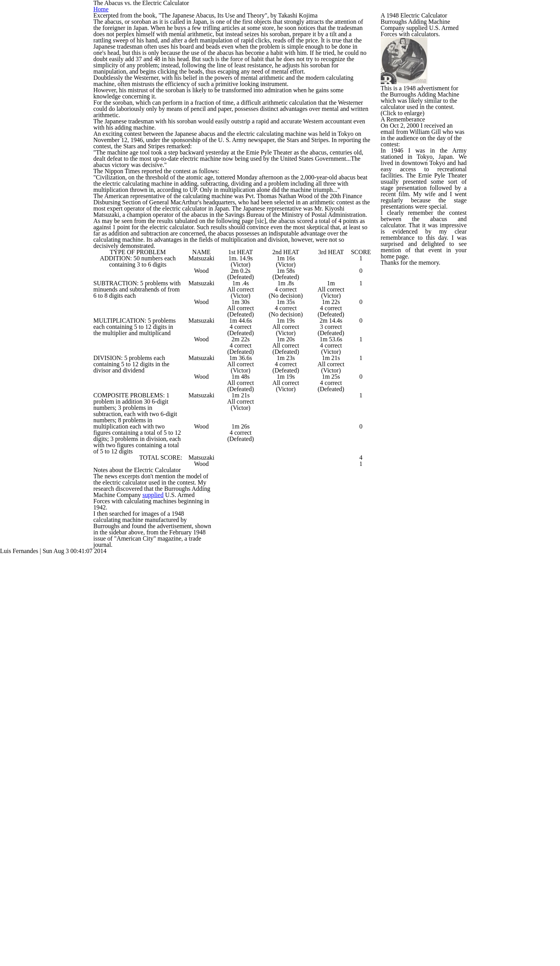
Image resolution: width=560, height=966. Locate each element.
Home (458, 43)
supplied (186, 915)
